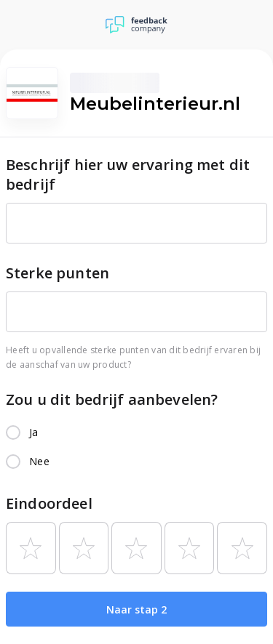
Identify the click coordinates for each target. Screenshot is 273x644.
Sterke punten (58, 273)
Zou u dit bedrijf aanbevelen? (112, 399)
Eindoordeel (49, 503)
